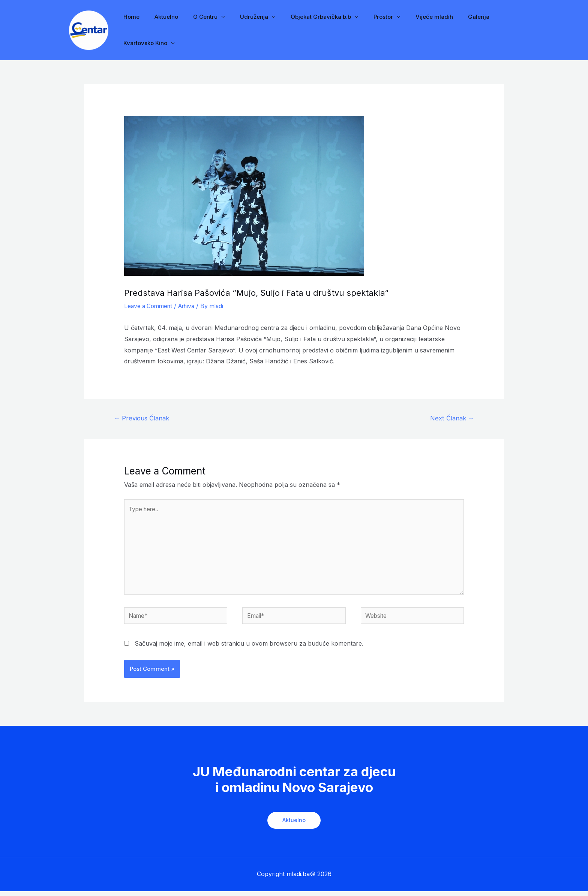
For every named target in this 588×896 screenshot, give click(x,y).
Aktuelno (161, 17)
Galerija (451, 17)
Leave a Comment (150, 306)
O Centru (196, 17)
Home (130, 17)
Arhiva (191, 306)
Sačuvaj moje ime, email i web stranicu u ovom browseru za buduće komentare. (249, 648)
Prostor (363, 17)
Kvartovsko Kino (143, 43)
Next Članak (451, 418)
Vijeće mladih (410, 17)
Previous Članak (143, 418)
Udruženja (241, 17)
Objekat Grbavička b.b (304, 17)
